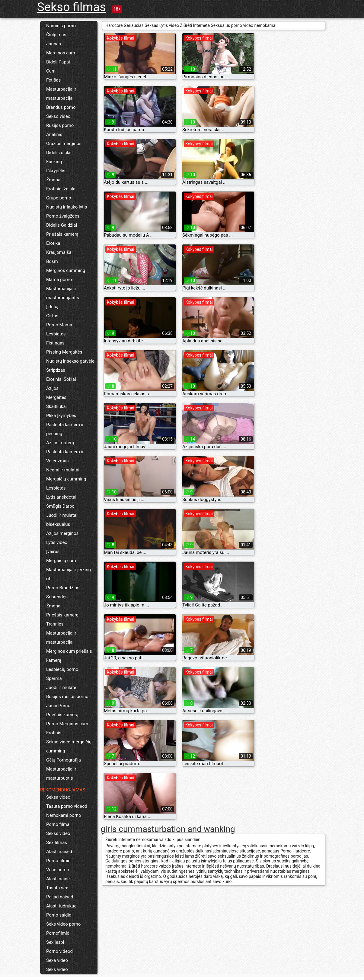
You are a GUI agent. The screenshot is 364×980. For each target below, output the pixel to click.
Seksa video (58, 797)
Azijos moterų (60, 443)
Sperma (54, 678)
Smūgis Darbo (60, 506)
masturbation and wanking (185, 829)
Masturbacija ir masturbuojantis (63, 293)
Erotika (53, 243)
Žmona (53, 180)
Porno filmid (58, 861)
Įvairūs (53, 551)
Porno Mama (59, 325)
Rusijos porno (60, 125)
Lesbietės (56, 334)
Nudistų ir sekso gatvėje (70, 361)
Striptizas (56, 370)
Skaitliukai (56, 406)
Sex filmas (57, 843)
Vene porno (58, 870)
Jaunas (54, 44)
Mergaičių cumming (66, 479)
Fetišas (53, 80)
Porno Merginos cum (67, 724)
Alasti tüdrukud (61, 906)
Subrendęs (57, 597)
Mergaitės (56, 397)
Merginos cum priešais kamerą (69, 656)
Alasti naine (58, 879)
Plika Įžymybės (61, 416)
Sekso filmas (72, 7)
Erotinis (54, 733)
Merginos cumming (66, 270)
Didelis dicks (59, 153)
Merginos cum (61, 53)
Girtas (52, 316)
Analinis (54, 134)
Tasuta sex (57, 888)
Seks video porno (63, 924)
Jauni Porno (58, 706)
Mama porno (59, 280)
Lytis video (57, 542)
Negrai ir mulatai (63, 470)
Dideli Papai (58, 62)
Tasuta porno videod (67, 806)
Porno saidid (59, 915)
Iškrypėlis (56, 171)
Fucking (54, 162)
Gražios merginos (64, 144)
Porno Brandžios (63, 588)
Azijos (52, 388)
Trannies (55, 624)
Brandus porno (61, 107)
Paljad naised (60, 897)
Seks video (57, 969)
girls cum (118, 829)
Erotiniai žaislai (61, 189)
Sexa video (57, 960)
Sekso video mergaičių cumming (69, 746)
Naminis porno (61, 26)
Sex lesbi (55, 942)
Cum (51, 71)
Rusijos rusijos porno (67, 697)
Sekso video (58, 116)
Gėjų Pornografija (64, 760)
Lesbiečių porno (62, 669)
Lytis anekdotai (61, 497)
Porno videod (59, 951)
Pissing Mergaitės (64, 352)
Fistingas (55, 343)
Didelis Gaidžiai (62, 225)
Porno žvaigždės (63, 216)
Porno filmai (58, 824)
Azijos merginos (62, 533)
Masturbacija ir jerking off (69, 574)
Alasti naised (59, 852)
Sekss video (58, 833)
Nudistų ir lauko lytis (67, 207)
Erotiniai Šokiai (61, 379)
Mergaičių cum (61, 561)
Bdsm (52, 261)
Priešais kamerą (62, 234)
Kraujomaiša (59, 252)
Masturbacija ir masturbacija (61, 94)
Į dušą (52, 307)
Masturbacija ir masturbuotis (61, 774)
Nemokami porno (64, 815)
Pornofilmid (58, 933)
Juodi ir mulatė (61, 687)
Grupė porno (59, 198)
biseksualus (58, 524)
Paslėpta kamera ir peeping (65, 429)
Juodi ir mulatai (62, 515)
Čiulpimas (56, 35)
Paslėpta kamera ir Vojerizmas (65, 456)
